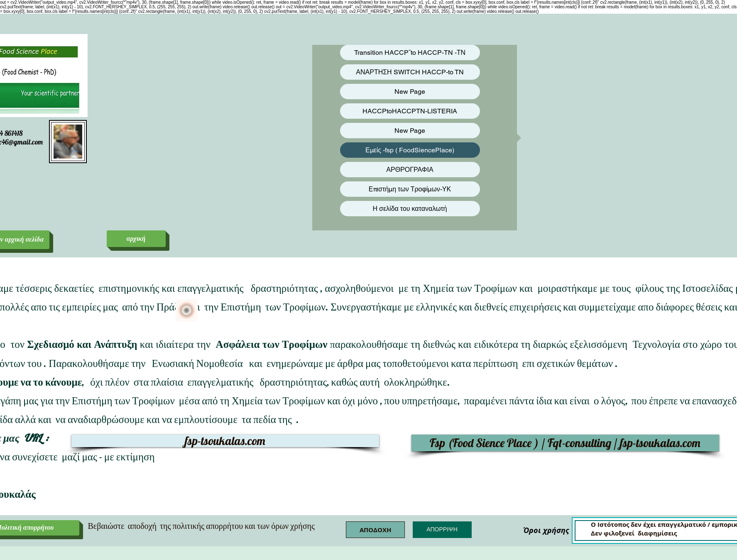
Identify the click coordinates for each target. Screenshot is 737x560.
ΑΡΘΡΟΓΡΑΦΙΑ (410, 170)
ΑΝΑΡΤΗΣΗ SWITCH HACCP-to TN (410, 72)
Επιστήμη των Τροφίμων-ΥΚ (410, 189)
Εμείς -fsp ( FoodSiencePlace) (410, 150)
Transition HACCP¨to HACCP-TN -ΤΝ (410, 53)
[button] (375, 530)
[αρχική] (136, 239)
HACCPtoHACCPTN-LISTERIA (410, 111)
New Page (410, 92)
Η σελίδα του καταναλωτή (410, 209)
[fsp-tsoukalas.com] (225, 441)
